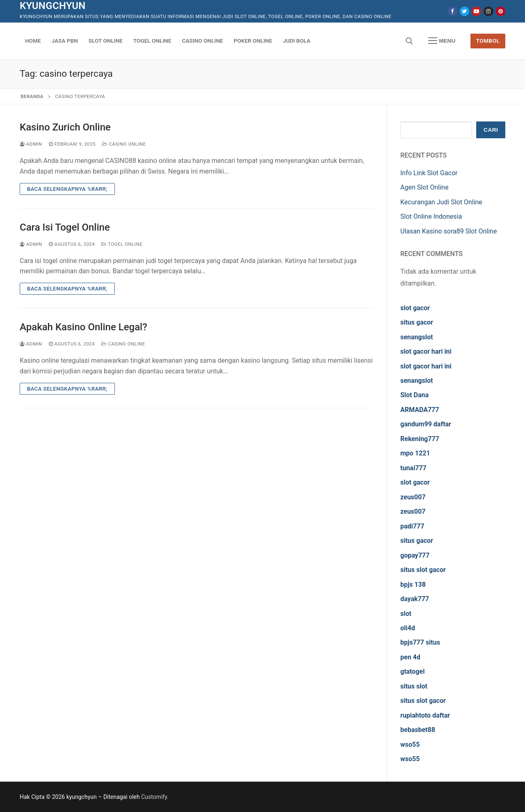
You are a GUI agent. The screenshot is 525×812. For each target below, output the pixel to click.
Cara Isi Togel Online (65, 227)
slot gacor (415, 308)
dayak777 (415, 599)
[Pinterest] (501, 11)
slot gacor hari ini (426, 351)
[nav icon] (442, 41)
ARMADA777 (420, 410)
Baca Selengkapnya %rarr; (67, 189)
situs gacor (417, 322)
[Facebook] (452, 11)
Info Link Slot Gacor (429, 173)
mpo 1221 (415, 453)
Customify (154, 797)
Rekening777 (420, 439)
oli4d (408, 628)
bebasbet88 (418, 730)
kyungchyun (53, 6)
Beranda (32, 96)
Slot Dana (414, 395)
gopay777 (415, 555)
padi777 (412, 526)
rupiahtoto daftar (425, 715)
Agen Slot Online (424, 187)
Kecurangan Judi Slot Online (441, 202)
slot (406, 614)
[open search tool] (409, 41)
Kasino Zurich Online (65, 127)
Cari (491, 130)
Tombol (488, 41)
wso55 (410, 745)
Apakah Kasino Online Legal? (83, 327)
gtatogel (412, 671)
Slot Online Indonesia (431, 216)
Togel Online (122, 244)
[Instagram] (488, 11)
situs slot (414, 686)
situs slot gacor (423, 570)
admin (31, 144)
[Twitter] (465, 11)
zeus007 (413, 497)
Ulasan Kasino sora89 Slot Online (449, 231)
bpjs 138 (413, 584)
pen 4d (410, 657)
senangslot (417, 337)
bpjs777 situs (420, 642)
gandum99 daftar (426, 424)
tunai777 (413, 468)
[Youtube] (476, 11)
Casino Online (124, 144)
